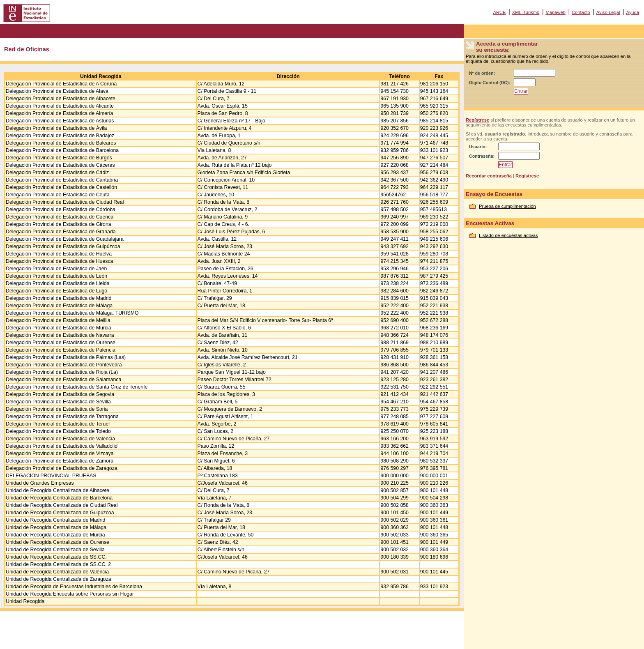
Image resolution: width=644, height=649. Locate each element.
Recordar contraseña (489, 176)
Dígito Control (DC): (490, 83)
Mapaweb (555, 12)
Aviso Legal (608, 12)
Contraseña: (482, 156)
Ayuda (632, 12)
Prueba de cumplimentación (507, 206)
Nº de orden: (482, 73)
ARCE (499, 12)
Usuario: (478, 147)
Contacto (581, 12)
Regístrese (477, 120)
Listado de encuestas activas (508, 235)
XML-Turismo (526, 12)
